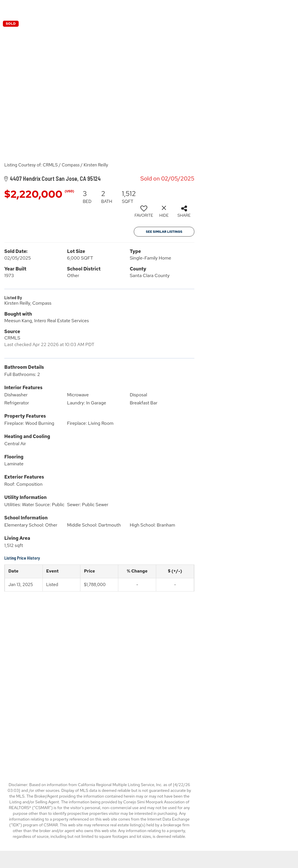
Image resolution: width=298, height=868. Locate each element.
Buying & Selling (263, 8)
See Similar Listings (164, 232)
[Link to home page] (149, 9)
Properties (222, 8)
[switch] (144, 214)
